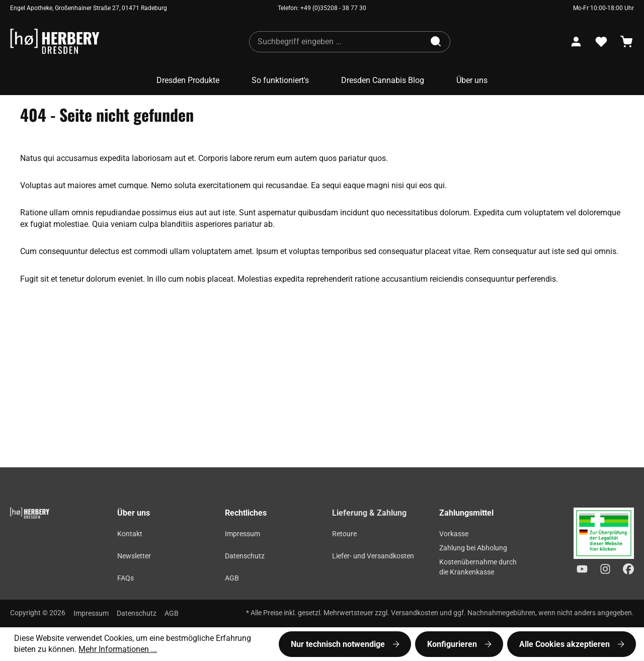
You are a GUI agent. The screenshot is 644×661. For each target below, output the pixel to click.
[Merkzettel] (601, 42)
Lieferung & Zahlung (369, 513)
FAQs (126, 578)
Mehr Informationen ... (118, 649)
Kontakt (130, 534)
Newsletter (134, 556)
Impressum (243, 534)
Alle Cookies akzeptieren (566, 644)
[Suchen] (437, 42)
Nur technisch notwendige (339, 644)
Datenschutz (245, 556)
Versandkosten (415, 613)
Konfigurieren (453, 644)
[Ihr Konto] (576, 42)
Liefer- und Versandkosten (373, 556)
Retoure (344, 534)
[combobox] (337, 42)
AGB (232, 578)
